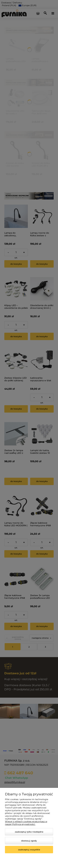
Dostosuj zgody (29, 841)
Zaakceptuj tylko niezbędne (29, 832)
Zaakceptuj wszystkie (29, 850)
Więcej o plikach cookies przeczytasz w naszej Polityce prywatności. (26, 823)
